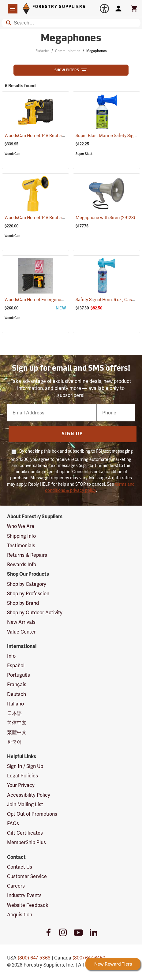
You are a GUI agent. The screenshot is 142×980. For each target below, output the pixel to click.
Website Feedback (28, 905)
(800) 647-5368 (34, 958)
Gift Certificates (25, 833)
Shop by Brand (23, 603)
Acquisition (20, 915)
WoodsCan (12, 154)
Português (19, 675)
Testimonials (21, 546)
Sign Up (72, 434)
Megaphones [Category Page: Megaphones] (71, 39)
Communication (68, 51)
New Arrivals (21, 622)
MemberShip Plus (26, 842)
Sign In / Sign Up (25, 766)
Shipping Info (21, 536)
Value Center (21, 632)
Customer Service (27, 876)
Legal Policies (22, 776)
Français (17, 685)
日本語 (14, 713)
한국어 (14, 742)
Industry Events (24, 895)
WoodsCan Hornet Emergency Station (49, 300)
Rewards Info (22, 565)
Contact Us (20, 867)
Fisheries (42, 51)
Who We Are (21, 526)
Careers (16, 886)
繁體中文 (17, 732)
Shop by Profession (28, 594)
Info (11, 656)
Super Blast (84, 154)
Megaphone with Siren (105, 218)
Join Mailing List (25, 804)
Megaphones (96, 51)
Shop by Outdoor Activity (35, 613)
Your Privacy (21, 785)
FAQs (13, 823)
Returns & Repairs (27, 555)
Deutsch (17, 694)
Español (16, 666)
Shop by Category (27, 584)
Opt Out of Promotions (32, 814)
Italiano (15, 704)
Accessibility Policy (29, 795)
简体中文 (17, 723)
